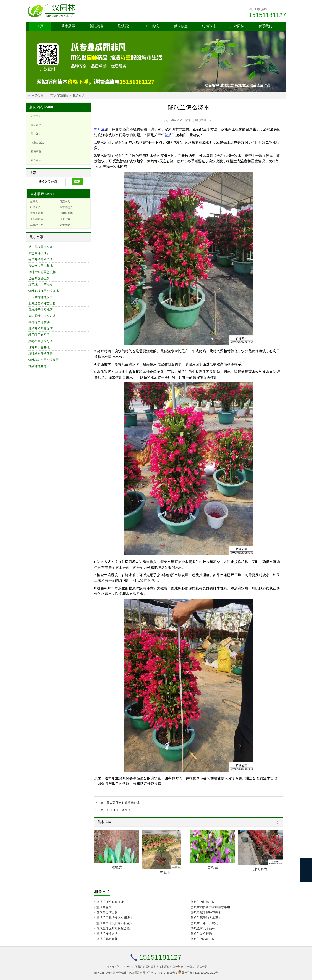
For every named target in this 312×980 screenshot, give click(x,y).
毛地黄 (117, 867)
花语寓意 (36, 151)
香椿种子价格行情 (41, 259)
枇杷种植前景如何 (41, 328)
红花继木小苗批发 (41, 285)
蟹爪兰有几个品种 (203, 928)
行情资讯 (209, 26)
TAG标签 (110, 973)
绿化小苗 (65, 219)
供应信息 (181, 26)
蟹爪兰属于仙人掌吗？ (206, 918)
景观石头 (125, 26)
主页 (40, 26)
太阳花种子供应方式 (42, 316)
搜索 (77, 181)
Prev (274, 823)
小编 (195, 120)
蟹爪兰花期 (104, 907)
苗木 (97, 973)
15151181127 (267, 15)
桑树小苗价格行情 (41, 341)
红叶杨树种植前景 (41, 354)
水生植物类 (37, 219)
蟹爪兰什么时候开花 (110, 902)
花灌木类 (65, 201)
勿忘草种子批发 (39, 253)
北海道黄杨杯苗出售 (42, 303)
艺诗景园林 (136, 973)
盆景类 (34, 201)
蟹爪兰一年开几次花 (204, 923)
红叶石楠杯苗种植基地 (44, 291)
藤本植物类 (66, 207)
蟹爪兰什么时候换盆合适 (113, 928)
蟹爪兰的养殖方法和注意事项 (210, 907)
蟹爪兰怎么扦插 (201, 934)
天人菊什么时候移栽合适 (123, 803)
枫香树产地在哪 (39, 322)
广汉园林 (237, 26)
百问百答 (36, 125)
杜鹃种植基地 (37, 366)
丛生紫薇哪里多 (39, 278)
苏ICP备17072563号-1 (164, 973)
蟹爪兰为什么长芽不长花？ (115, 923)
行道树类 (35, 207)
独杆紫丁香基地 (39, 347)
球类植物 (65, 225)
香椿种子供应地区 (41, 310)
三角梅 (165, 873)
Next (277, 823)
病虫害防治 (37, 143)
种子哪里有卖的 (39, 335)
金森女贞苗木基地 (41, 266)
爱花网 (147, 973)
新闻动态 (36, 107)
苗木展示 (68, 26)
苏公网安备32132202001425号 (200, 973)
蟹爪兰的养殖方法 (203, 939)
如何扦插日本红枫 (119, 810)
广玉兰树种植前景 (41, 297)
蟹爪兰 (100, 129)
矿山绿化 (153, 26)
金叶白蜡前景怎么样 (42, 272)
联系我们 (265, 26)
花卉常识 (36, 160)
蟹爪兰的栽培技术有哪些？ (115, 918)
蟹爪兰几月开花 (107, 939)
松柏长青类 (66, 213)
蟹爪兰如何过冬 (107, 912)
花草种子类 (37, 225)
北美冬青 (260, 869)
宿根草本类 (37, 213)
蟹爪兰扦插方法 (107, 934)
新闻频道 (96, 26)
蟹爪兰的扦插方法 (203, 902)
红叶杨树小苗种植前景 (44, 360)
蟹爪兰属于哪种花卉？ (206, 912)
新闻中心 (36, 116)
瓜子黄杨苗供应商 (41, 247)
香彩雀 (213, 867)
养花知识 (78, 96)
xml (102, 973)
